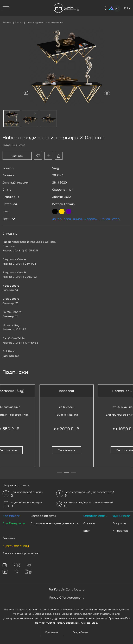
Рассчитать (67, 450)
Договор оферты (43, 516)
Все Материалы (14, 523)
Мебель (7, 22)
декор (57, 219)
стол (116, 219)
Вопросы (119, 523)
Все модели (11, 516)
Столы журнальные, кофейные (45, 22)
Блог (87, 531)
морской (91, 219)
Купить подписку (16, 546)
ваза (67, 219)
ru (127, 8)
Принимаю (52, 632)
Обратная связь (95, 516)
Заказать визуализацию (21, 553)
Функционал (121, 516)
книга (78, 219)
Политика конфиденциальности (55, 523)
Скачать (17, 156)
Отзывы (89, 523)
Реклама (9, 538)
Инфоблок (120, 531)
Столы (19, 22)
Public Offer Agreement (66, 597)
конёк (105, 219)
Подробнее (80, 632)
